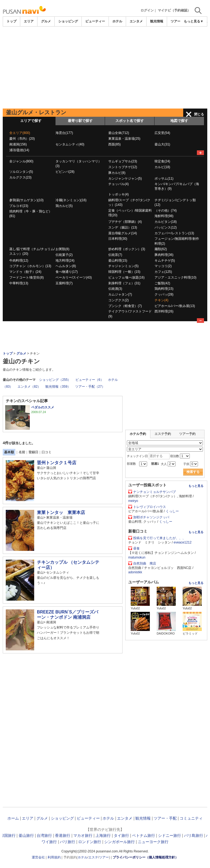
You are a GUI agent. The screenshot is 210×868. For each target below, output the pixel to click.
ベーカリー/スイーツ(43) (74, 277)
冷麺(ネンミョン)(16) (71, 200)
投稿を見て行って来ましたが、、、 (159, 538)
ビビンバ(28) (65, 172)
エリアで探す (31, 121)
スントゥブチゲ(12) (123, 167)
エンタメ (136, 21)
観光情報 (157, 21)
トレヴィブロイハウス (150, 507)
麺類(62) (161, 249)
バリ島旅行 (194, 835)
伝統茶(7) (115, 255)
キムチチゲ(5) (165, 261)
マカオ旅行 (83, 835)
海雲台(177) (64, 133)
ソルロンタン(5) (21, 172)
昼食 (136, 548)
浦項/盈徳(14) (19, 150)
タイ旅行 (121, 835)
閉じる (199, 114)
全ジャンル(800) (21, 161)
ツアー (104, 857)
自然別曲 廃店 (145, 563)
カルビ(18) (162, 167)
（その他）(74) (166, 211)
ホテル (117, 21)
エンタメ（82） (29, 387)
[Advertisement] (105, 68)
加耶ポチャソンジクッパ (151, 517)
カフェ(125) (163, 272)
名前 (22, 452)
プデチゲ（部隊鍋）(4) (125, 222)
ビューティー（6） (90, 380)
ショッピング (68, 21)
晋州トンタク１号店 (57, 463)
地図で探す (179, 121)
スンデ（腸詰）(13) (123, 227)
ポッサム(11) (164, 179)
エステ (93, 857)
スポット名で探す (130, 121)
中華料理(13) (19, 283)
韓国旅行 (8, 835)
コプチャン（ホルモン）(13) (30, 266)
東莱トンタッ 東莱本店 (61, 512)
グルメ (46, 21)
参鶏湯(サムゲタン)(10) (26, 200)
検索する (193, 472)
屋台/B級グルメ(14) (123, 233)
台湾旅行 (44, 835)
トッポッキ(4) (119, 194)
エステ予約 (163, 434)
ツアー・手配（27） (90, 387)
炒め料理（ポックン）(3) (127, 249)
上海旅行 (103, 835)
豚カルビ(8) (117, 173)
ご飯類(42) (162, 283)
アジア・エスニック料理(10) (175, 277)
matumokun (137, 557)
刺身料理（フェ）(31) (124, 283)
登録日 (33, 452)
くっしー (172, 511)
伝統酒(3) (115, 289)
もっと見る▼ (194, 21)
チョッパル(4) (119, 184)
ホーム (13, 818)
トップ (11, 21)
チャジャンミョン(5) (123, 266)
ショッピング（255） (55, 380)
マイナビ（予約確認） (174, 10)
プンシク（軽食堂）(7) (125, 306)
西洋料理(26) (164, 311)
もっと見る (196, 486)
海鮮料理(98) (164, 216)
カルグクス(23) (20, 177)
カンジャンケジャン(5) (125, 179)
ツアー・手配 (165, 818)
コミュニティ (191, 818)
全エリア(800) (20, 133)
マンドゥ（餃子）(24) (25, 272)
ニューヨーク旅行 (153, 842)
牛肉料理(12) (19, 261)
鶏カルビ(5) (64, 206)
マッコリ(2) (163, 266)
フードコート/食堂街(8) (27, 277)
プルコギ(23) (19, 206)
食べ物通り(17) (67, 272)
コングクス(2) (119, 300)
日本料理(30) (118, 239)
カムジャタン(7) (120, 294)
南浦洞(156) (18, 144)
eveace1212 (183, 542)
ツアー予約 (187, 434)
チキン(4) (161, 300)
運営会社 (38, 857)
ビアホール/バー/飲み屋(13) (175, 306)
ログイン (147, 10)
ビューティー (95, 21)
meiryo (133, 501)
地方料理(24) (65, 261)
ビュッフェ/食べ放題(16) (126, 277)
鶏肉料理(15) (164, 289)
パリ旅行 (68, 842)
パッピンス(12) (166, 227)
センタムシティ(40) (70, 144)
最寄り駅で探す (80, 121)
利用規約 (54, 857)
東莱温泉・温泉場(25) (124, 139)
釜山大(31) (162, 144)
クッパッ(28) (164, 294)
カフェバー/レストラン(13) (174, 233)
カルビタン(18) (166, 222)
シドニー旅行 (170, 835)
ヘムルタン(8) (66, 266)
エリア (29, 21)
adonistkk (135, 572)
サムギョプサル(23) (123, 161)
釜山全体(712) (119, 133)
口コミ (46, 452)
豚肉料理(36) (164, 255)
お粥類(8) (62, 249)
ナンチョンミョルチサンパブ (154, 492)
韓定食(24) (162, 161)
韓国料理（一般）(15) (124, 272)
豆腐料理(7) (64, 283)
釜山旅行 (26, 835)
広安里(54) (162, 133)
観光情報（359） (58, 387)
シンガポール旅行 (119, 842)
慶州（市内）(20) (22, 139)
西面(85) (114, 144)
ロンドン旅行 (90, 842)
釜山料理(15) (118, 261)
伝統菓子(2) (64, 255)
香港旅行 (63, 835)
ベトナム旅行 (144, 835)
